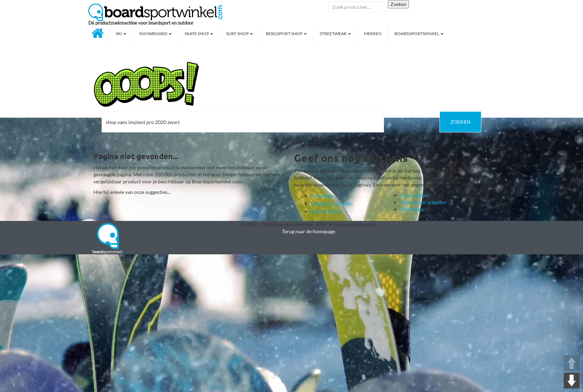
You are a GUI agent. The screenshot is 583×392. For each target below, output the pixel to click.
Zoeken (398, 4)
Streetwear (335, 34)
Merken (373, 34)
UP (572, 363)
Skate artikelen (326, 211)
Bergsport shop (286, 34)
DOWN (572, 381)
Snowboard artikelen (424, 202)
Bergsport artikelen (332, 204)
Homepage (322, 195)
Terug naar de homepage (309, 231)
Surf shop (239, 34)
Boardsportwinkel (419, 34)
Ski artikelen (415, 195)
